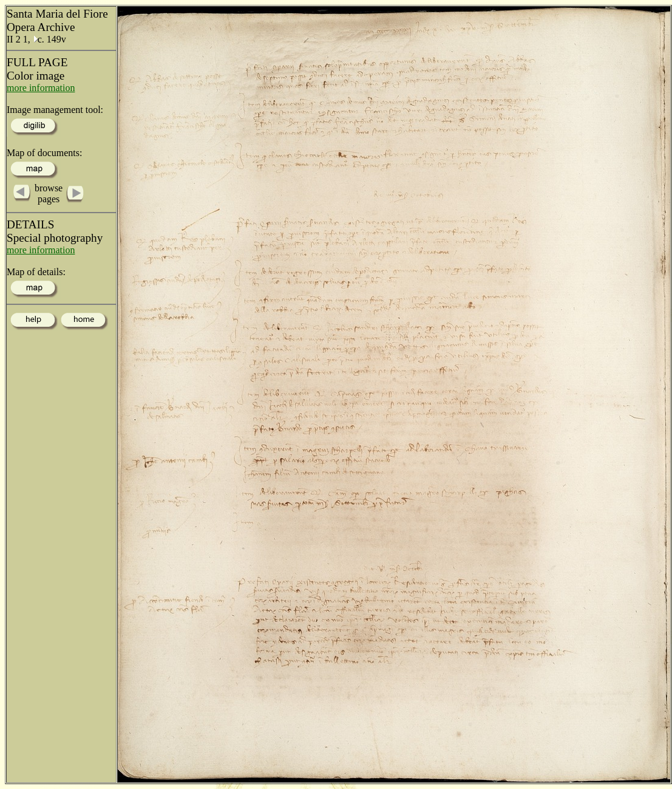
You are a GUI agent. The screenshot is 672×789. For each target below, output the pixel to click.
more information (41, 88)
